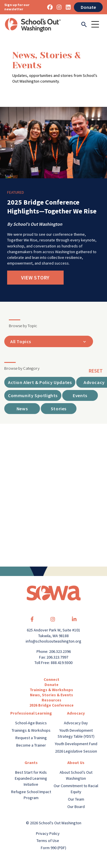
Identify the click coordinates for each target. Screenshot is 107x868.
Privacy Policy (48, 833)
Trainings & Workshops (51, 690)
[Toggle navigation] (97, 25)
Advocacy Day (76, 723)
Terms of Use (48, 841)
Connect (52, 679)
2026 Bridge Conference (52, 705)
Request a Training (31, 738)
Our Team (76, 799)
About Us (76, 763)
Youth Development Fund (76, 744)
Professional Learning (31, 713)
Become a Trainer (31, 745)
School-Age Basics (31, 723)
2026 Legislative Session (76, 751)
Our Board (76, 807)
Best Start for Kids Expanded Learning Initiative (31, 778)
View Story (35, 278)
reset (96, 371)
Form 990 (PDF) (53, 848)
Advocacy (76, 713)
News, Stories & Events (52, 695)
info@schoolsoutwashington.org (53, 641)
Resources (52, 700)
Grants (31, 763)
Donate (88, 7)
